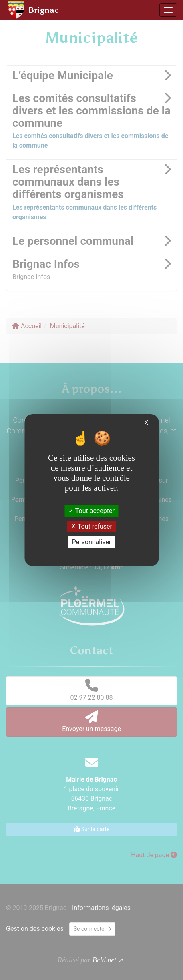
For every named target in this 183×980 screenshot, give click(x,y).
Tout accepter (91, 511)
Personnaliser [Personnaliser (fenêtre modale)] (92, 542)
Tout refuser (91, 526)
